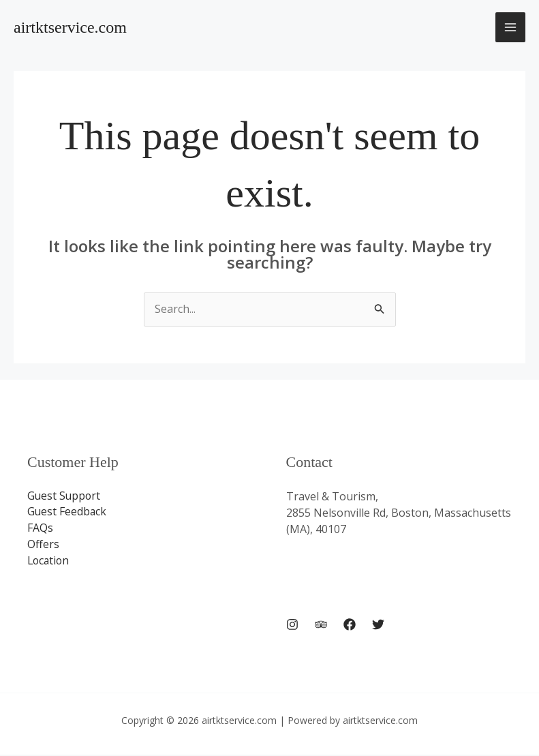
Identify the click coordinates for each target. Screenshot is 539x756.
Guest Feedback (67, 513)
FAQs (40, 529)
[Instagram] (292, 626)
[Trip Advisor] (321, 626)
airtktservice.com (70, 27)
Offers (43, 545)
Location (49, 562)
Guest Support (65, 496)
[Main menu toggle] (510, 27)
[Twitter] (378, 626)
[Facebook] (350, 626)
